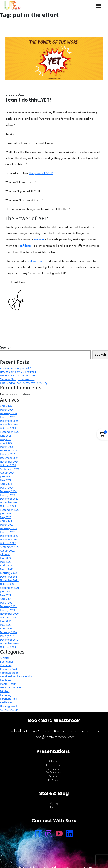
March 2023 (7, 525)
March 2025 (7, 447)
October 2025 (8, 428)
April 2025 (6, 443)
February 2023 (8, 528)
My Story (53, 780)
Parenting (6, 695)
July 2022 (5, 554)
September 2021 (10, 588)
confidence (25, 246)
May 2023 (6, 517)
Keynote (53, 776)
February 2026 (8, 413)
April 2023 (6, 521)
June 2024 (6, 476)
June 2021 (6, 591)
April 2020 (6, 629)
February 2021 (8, 606)
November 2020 (9, 614)
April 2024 (6, 484)
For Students (53, 765)
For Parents (53, 769)
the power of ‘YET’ (41, 173)
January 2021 (8, 610)
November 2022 (9, 539)
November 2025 (9, 424)
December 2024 (9, 458)
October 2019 (8, 647)
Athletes (5, 658)
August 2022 (7, 551)
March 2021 (7, 603)
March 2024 (7, 488)
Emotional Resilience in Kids (16, 676)
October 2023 (8, 506)
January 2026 (8, 417)
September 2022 (10, 547)
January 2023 (8, 532)
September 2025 (10, 432)
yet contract (36, 261)
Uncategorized (8, 706)
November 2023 (9, 502)
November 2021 (9, 580)
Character (6, 665)
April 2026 (6, 406)
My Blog (54, 804)
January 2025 (8, 454)
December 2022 (9, 536)
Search (6, 348)
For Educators (53, 773)
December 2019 (9, 640)
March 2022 (7, 569)
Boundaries (7, 662)
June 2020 (6, 621)
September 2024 (10, 469)
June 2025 (6, 436)
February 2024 (8, 491)
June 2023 (6, 514)
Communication (9, 673)
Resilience (6, 702)
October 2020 (8, 617)
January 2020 (8, 636)
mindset (39, 240)
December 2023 (9, 499)
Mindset (5, 691)
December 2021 (9, 577)
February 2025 (8, 450)
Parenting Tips (8, 699)
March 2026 (7, 410)
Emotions (5, 680)
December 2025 (9, 421)
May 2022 (6, 562)
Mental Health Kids (11, 688)
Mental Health (8, 684)
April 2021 (6, 599)
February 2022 (8, 573)
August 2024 (7, 473)
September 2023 (10, 510)
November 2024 (9, 462)
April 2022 (6, 565)
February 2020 (8, 632)
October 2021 (8, 584)
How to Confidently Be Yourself (18, 372)
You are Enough (9, 710)
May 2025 (6, 439)
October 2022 (8, 543)
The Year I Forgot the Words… (17, 379)
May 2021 (6, 595)
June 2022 (6, 558)
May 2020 (6, 625)
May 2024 (6, 480)
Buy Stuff (54, 807)
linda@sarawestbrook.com (54, 737)
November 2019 (9, 643)
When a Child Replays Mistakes (18, 376)
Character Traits (9, 669)
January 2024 (8, 495)
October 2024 (8, 465)
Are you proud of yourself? (15, 368)
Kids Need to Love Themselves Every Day (24, 383)
